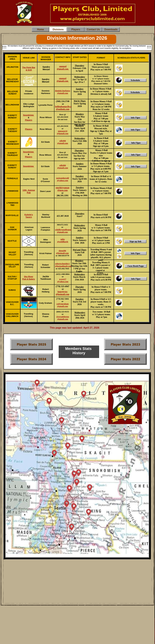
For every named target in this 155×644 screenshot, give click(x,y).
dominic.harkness (63, 91)
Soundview (29, 115)
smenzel (63, 78)
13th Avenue (29, 190)
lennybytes (63, 292)
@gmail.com (63, 81)
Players (29, 120)
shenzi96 (62, 251)
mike (63, 239)
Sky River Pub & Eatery (29, 278)
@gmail (61, 168)
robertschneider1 (62, 264)
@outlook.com (63, 109)
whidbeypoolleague (63, 230)
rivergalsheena (63, 317)
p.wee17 (63, 279)
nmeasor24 (63, 131)
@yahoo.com (63, 282)
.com (66, 168)
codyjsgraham (63, 304)
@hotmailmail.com (63, 266)
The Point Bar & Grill (29, 69)
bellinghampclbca (63, 107)
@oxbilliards (63, 242)
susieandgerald (63, 178)
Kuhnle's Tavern (29, 216)
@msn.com (62, 190)
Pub (29, 193)
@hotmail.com (62, 253)
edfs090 (63, 165)
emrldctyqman (63, 188)
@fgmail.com (63, 133)
